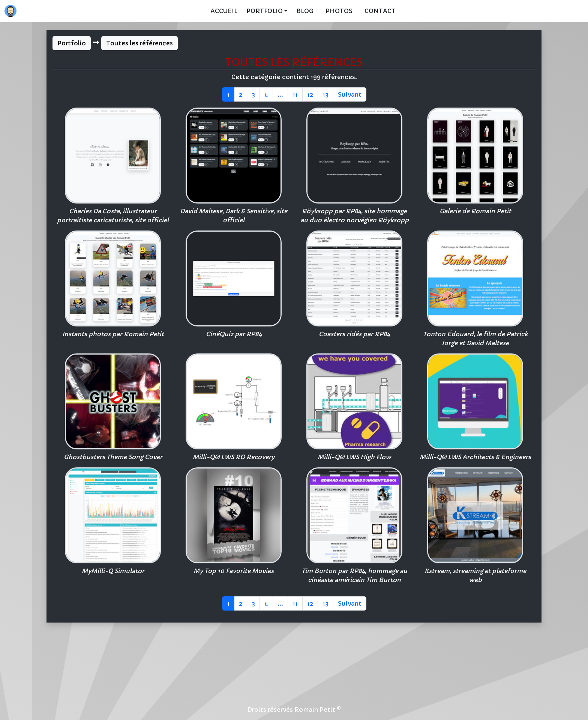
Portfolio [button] (265, 11)
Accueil (224, 11)
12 (310, 94)
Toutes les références (139, 43)
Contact (380, 11)
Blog (305, 11)
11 (295, 94)
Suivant (350, 94)
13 (325, 94)
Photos (339, 11)
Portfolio (72, 43)
